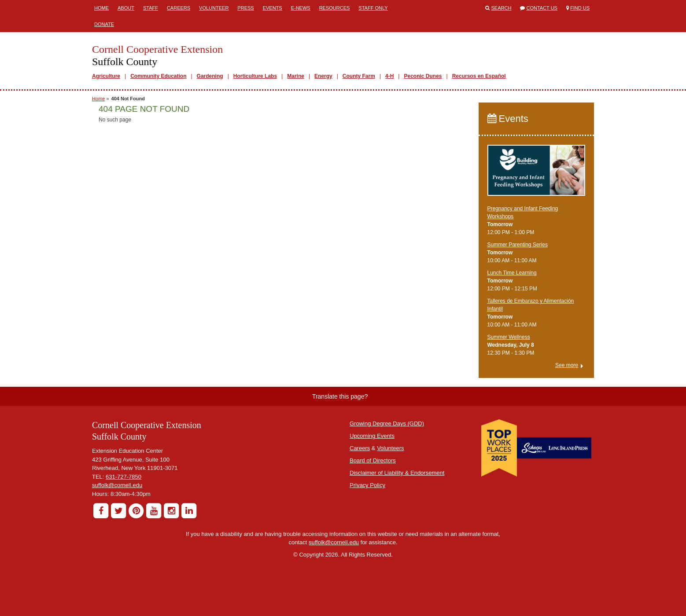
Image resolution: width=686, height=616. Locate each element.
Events (273, 8)
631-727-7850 (124, 477)
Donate (104, 24)
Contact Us (542, 8)
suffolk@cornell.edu (117, 485)
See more (567, 365)
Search (502, 8)
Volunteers (390, 448)
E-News (301, 8)
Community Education (158, 76)
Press (245, 8)
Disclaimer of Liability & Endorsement (397, 473)
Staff (151, 8)
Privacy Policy (367, 485)
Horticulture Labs (255, 76)
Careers (179, 8)
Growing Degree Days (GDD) (387, 423)
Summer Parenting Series (518, 245)
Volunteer (214, 8)
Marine (296, 76)
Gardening (210, 76)
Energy (323, 76)
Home (101, 8)
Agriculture (106, 76)
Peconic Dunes (423, 76)
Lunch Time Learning (512, 273)
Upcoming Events (372, 436)
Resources (335, 8)
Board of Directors (373, 460)
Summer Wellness (509, 337)
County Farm (359, 76)
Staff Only (373, 8)
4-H (389, 76)
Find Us (580, 8)
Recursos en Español (479, 76)
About (126, 8)
